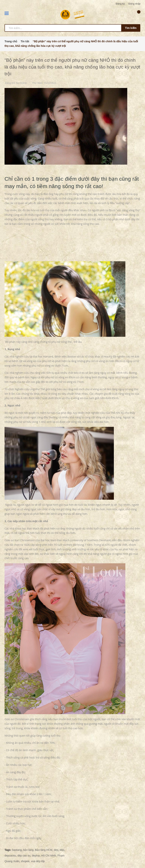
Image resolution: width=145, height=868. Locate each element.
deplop (36, 856)
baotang (17, 850)
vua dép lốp (38, 861)
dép (62, 850)
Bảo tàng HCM (44, 850)
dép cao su (24, 856)
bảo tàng (28, 850)
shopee (25, 861)
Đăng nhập (135, 4)
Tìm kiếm (131, 28)
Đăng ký (120, 4)
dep (56, 850)
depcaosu (10, 856)
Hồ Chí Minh (49, 856)
